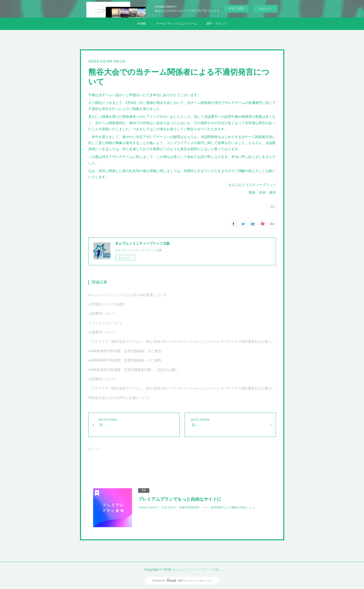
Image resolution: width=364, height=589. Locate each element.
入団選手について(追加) (106, 304)
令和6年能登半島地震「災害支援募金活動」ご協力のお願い (133, 370)
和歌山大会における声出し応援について (119, 398)
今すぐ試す (236, 8)
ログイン (266, 9)
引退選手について (102, 332)
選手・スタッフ (217, 24)
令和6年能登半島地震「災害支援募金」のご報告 (125, 351)
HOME (142, 24)
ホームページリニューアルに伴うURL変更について (127, 295)
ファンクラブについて (105, 323)
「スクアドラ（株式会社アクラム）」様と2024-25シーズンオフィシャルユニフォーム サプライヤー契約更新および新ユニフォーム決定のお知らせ (182, 341)
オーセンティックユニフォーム (176, 24)
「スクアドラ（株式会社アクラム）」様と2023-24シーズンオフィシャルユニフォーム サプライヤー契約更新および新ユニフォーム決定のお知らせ (182, 388)
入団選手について (102, 313)
